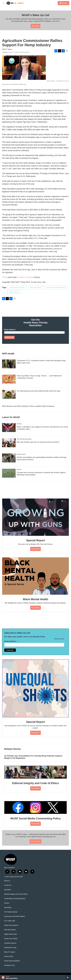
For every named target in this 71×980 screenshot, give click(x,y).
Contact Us (8, 885)
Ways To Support (10, 952)
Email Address (11, 641)
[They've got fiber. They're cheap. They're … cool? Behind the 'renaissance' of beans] (9, 379)
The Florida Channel (11, 912)
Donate (64, 3)
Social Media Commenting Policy (15, 899)
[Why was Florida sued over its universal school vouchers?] (9, 443)
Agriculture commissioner (56, 288)
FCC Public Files (10, 921)
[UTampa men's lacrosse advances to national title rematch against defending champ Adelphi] (9, 473)
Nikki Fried (14, 292)
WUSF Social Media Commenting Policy (35, 818)
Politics (19, 424)
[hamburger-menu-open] (3, 3)
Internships (8, 908)
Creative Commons (25, 277)
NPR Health (8, 354)
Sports (19, 469)
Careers (7, 903)
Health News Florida (17, 288)
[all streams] (68, 977)
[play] (3, 977)
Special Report (35, 540)
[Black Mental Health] (35, 576)
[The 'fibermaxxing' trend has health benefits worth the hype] (9, 394)
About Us (7, 881)
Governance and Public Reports (14, 916)
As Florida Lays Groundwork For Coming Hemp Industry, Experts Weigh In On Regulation (33, 757)
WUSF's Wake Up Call (35, 15)
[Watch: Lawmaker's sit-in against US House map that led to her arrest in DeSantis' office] (9, 428)
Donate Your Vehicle (11, 939)
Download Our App (10, 948)
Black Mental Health (35, 599)
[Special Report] (35, 517)
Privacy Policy (9, 956)
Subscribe (35, 26)
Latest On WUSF (11, 417)
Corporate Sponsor (10, 943)
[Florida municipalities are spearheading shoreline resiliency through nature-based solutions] (9, 458)
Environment (21, 454)
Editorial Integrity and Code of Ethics (36, 783)
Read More (35, 549)
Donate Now (35, 841)
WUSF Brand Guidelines (12, 961)
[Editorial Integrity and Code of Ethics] (35, 772)
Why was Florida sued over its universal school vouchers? (38, 442)
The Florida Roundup (24, 439)
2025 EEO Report (10, 930)
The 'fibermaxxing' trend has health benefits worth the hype (38, 391)
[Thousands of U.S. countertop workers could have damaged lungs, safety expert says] (9, 364)
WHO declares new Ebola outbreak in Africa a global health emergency (28, 406)
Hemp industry (36, 288)
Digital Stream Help (10, 934)
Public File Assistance (11, 925)
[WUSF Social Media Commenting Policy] (35, 807)
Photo (5, 277)
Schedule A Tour (9, 965)
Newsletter (8, 890)
